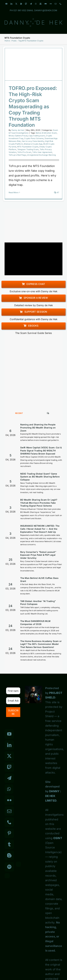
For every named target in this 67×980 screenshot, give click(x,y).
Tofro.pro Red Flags (17, 155)
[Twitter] (9, 756)
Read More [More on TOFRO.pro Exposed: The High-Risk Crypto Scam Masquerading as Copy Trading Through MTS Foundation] (14, 192)
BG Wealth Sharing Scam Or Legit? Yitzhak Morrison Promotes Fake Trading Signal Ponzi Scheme (39, 503)
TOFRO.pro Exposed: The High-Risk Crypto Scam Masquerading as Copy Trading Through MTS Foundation (33, 107)
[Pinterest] (9, 833)
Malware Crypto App (33, 144)
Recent (19, 413)
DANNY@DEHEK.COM (46, 10)
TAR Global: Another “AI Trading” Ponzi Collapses (38, 603)
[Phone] (9, 822)
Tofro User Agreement (42, 152)
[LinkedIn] (9, 745)
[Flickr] (9, 800)
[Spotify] (9, 867)
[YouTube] (9, 734)
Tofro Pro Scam (24, 152)
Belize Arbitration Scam (46, 133)
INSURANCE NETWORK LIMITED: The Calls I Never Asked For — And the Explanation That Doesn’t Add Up (40, 529)
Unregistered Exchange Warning (41, 155)
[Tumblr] (9, 844)
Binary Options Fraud (18, 136)
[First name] (13, 691)
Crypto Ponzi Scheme (34, 138)
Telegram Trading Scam (28, 149)
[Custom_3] (18, 864)
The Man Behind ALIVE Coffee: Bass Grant (39, 580)
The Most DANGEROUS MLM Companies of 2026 (35, 623)
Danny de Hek (18, 130)
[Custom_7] (7, 876)
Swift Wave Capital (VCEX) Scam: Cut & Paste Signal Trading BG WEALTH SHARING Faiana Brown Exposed (41, 450)
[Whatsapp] (9, 789)
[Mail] (9, 811)
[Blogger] (9, 855)
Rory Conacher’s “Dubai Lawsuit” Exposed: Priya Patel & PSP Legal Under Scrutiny (38, 555)
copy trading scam (37, 136)
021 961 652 (20, 10)
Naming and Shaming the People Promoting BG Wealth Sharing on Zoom (38, 428)
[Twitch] (9, 767)
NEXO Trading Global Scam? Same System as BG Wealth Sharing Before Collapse (40, 477)
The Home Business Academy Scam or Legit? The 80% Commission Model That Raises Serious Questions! (41, 644)
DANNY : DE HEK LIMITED (53, 796)
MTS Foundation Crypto (28, 147)
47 (57, 192)
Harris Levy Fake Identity (33, 141)
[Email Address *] (13, 701)
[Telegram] (9, 778)
